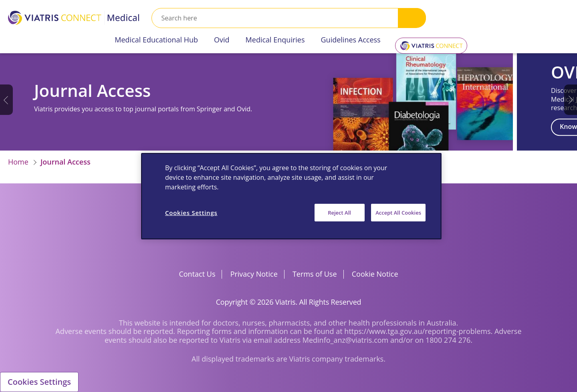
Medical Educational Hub (156, 40)
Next (571, 100)
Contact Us (197, 274)
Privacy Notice (254, 274)
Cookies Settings (39, 382)
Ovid (222, 40)
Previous (6, 100)
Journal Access (66, 162)
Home (18, 162)
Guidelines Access (351, 40)
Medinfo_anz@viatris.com (346, 340)
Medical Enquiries (275, 40)
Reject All (339, 212)
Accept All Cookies (398, 212)
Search (412, 18)
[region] (291, 196)
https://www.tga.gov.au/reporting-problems (417, 331)
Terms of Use (315, 274)
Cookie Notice (375, 274)
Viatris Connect (430, 42)
